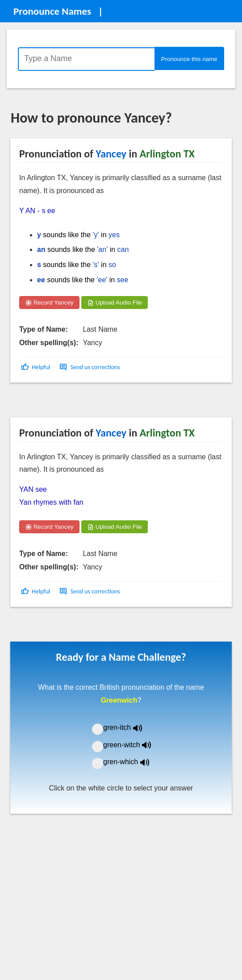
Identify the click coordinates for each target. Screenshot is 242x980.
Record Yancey (49, 303)
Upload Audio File (115, 303)
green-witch (133, 745)
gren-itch (129, 727)
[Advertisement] (82, 403)
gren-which (132, 762)
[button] (36, 367)
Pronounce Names (52, 11)
